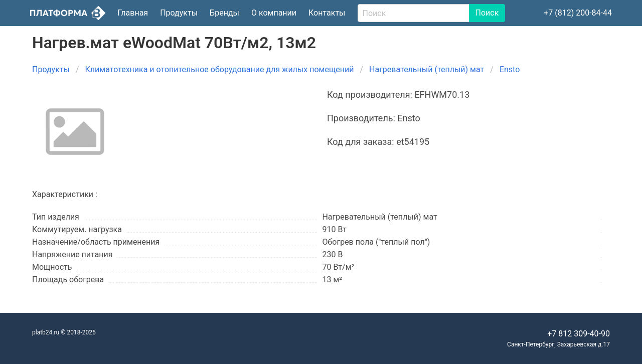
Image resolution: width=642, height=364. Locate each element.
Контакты (327, 13)
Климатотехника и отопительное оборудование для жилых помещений (220, 69)
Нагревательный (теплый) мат (427, 69)
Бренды (224, 13)
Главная (133, 13)
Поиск (487, 13)
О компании (274, 13)
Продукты (179, 13)
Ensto (510, 69)
